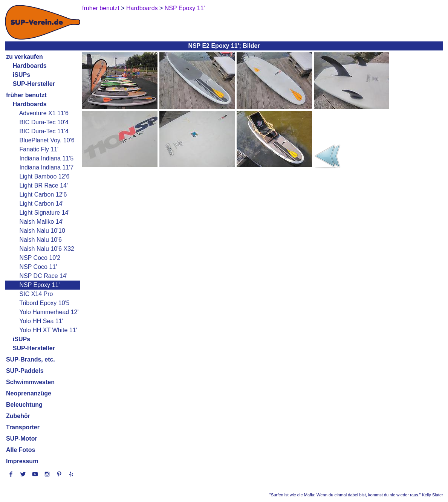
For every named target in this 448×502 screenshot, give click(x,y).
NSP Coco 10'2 (40, 258)
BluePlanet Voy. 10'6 (47, 140)
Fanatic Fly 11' (39, 149)
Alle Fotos (21, 450)
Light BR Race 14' (44, 185)
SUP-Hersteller (34, 348)
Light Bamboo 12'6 (45, 176)
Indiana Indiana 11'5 (47, 158)
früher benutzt (26, 95)
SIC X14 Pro (36, 294)
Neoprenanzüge (29, 393)
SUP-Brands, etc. (31, 359)
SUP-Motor (22, 439)
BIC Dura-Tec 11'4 (44, 131)
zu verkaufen (24, 57)
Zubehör (18, 416)
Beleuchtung (24, 405)
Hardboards (30, 66)
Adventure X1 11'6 (44, 113)
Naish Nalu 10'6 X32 (47, 249)
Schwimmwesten (30, 382)
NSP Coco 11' (38, 267)
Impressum (22, 461)
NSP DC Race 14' (44, 276)
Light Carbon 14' (42, 204)
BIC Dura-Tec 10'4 (44, 122)
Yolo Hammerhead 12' (49, 312)
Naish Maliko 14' (42, 222)
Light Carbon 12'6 (43, 195)
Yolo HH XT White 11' (48, 330)
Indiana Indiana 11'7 (47, 167)
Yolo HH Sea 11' (41, 321)
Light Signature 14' (45, 213)
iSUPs (21, 75)
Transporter (23, 427)
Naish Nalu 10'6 (41, 240)
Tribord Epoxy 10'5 (44, 303)
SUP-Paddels (25, 371)
